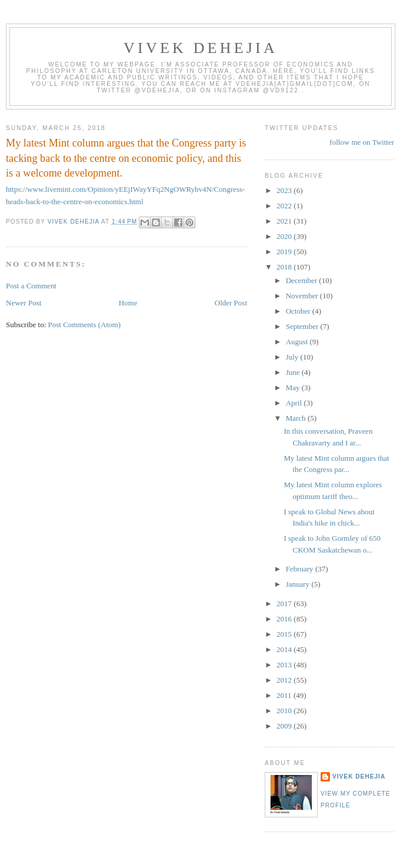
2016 (285, 619)
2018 (285, 267)
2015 (285, 634)
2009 (285, 726)
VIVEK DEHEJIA (201, 48)
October (299, 311)
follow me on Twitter (362, 142)
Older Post (231, 303)
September (303, 326)
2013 (285, 665)
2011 (285, 695)
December (303, 280)
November (303, 296)
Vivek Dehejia (359, 776)
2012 (285, 680)
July (293, 357)
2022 (285, 206)
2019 (285, 252)
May (294, 388)
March (297, 418)
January (299, 584)
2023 (285, 190)
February (301, 569)
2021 (285, 221)
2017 (285, 603)
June (294, 372)
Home (128, 303)
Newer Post (24, 303)
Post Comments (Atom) (85, 325)
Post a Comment (31, 286)
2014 (285, 649)
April (295, 403)
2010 (285, 711)
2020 (285, 236)
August (298, 342)
